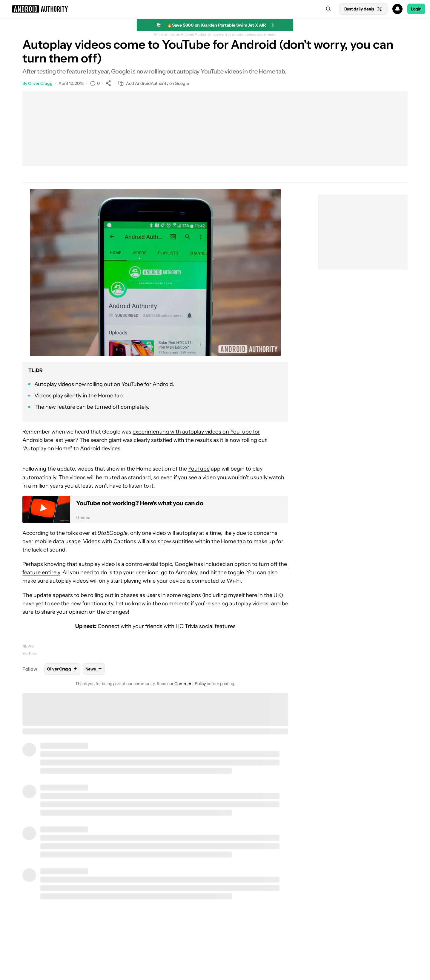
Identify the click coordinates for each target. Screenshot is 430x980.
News (28, 646)
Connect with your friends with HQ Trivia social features (155, 626)
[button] (215, 9)
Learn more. (267, 34)
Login (416, 9)
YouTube (199, 469)
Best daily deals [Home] (363, 9)
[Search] (328, 9)
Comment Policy (190, 684)
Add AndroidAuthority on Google (154, 84)
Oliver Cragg (40, 83)
